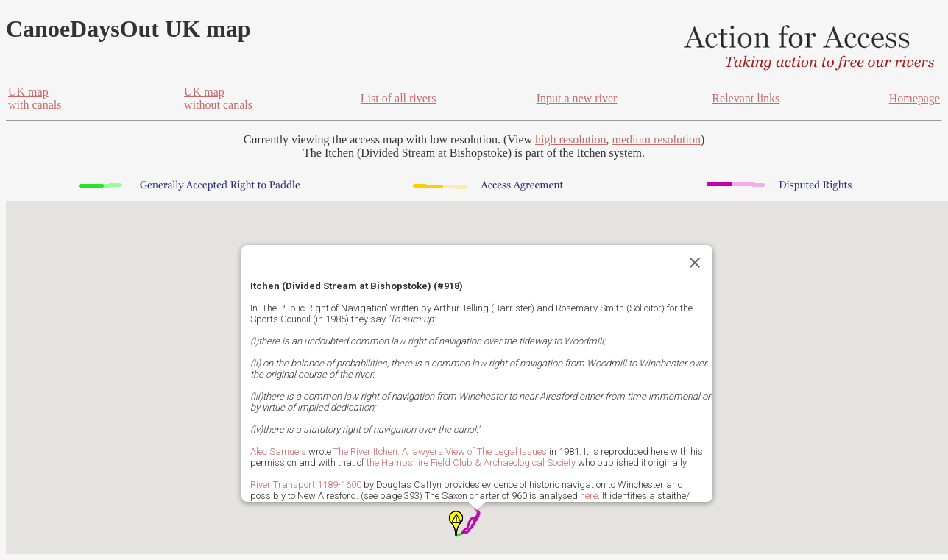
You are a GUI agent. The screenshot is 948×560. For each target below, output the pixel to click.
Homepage (915, 98)
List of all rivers (399, 98)
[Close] (695, 263)
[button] (456, 523)
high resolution (570, 139)
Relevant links (746, 98)
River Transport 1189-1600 (306, 485)
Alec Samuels (278, 451)
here (589, 496)
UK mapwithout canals (218, 98)
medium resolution (656, 139)
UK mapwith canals (35, 98)
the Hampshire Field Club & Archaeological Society (471, 462)
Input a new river (577, 98)
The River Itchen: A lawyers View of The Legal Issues (440, 451)
